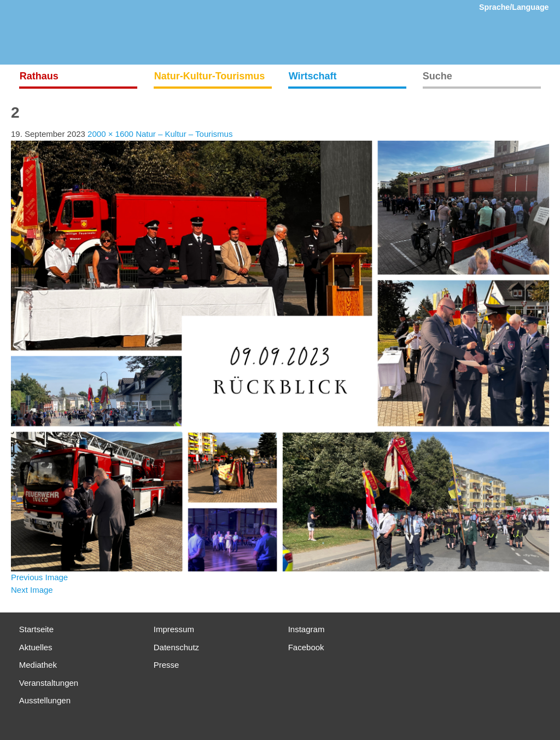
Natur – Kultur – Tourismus (184, 134)
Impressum (174, 629)
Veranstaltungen (49, 683)
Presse (167, 665)
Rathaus (39, 76)
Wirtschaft (313, 76)
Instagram (307, 629)
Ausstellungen (45, 700)
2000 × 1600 (110, 134)
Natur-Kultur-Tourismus (210, 76)
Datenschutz (176, 647)
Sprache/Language (514, 7)
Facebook (306, 647)
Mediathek (38, 665)
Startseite (36, 629)
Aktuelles (36, 647)
